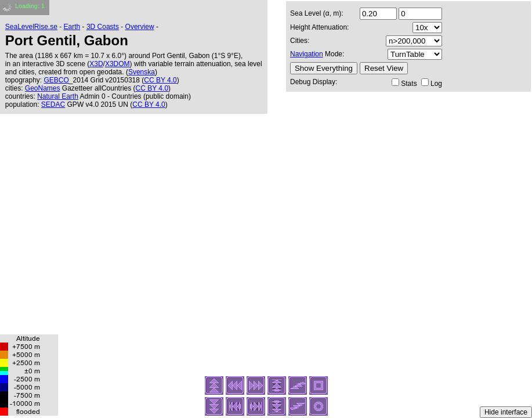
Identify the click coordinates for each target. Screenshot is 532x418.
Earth (72, 27)
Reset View (384, 68)
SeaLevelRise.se (31, 27)
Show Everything (324, 68)
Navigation (307, 54)
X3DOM (117, 64)
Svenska (142, 72)
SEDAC (53, 105)
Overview (140, 27)
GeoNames (43, 88)
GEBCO (57, 80)
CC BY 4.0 (160, 80)
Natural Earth (58, 96)
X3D (96, 64)
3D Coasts (103, 27)
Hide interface (506, 412)
